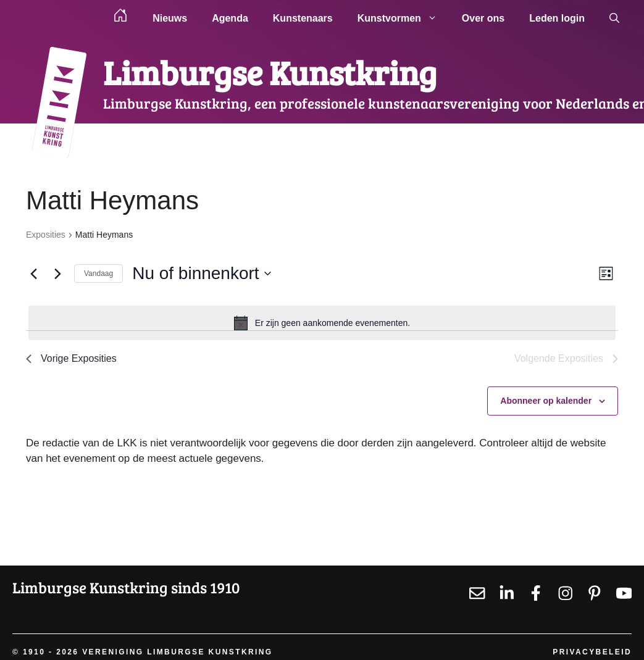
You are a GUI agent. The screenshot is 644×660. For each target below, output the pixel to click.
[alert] (322, 323)
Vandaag (98, 274)
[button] (614, 19)
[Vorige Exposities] (33, 274)
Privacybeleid (592, 652)
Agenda (230, 18)
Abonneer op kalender (546, 401)
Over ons (483, 18)
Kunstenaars (303, 18)
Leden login (557, 18)
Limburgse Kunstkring (270, 72)
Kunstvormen (404, 19)
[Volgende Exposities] (57, 274)
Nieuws (170, 18)
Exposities (46, 235)
